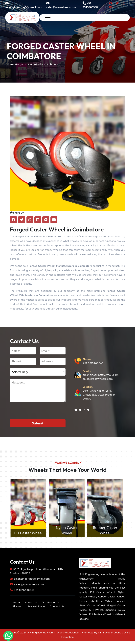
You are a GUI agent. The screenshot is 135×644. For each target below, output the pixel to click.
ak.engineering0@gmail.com (24, 5)
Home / (11, 64)
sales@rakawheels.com (61, 5)
